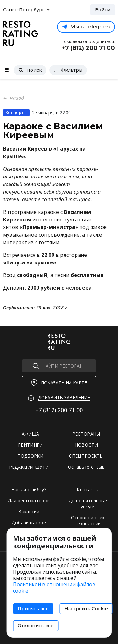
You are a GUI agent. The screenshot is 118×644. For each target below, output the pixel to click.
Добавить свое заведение (29, 526)
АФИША (31, 434)
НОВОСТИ (86, 445)
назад (16, 98)
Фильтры (68, 70)
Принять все (33, 609)
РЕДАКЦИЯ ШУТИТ (31, 467)
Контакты (88, 489)
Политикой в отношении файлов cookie (54, 587)
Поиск (30, 70)
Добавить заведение (64, 397)
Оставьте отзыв (86, 467)
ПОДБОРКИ (30, 456)
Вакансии (29, 512)
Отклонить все (36, 626)
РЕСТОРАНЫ (86, 434)
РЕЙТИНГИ (31, 445)
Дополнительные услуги (88, 503)
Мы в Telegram (86, 27)
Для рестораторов (29, 500)
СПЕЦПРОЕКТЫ (86, 456)
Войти (103, 10)
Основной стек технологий (88, 521)
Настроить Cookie (86, 609)
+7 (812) (59, 410)
